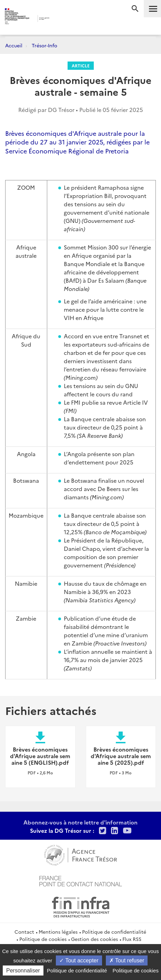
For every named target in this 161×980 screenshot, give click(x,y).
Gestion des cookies (94, 939)
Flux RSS (132, 939)
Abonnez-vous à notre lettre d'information (80, 822)
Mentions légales (58, 932)
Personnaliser (23, 970)
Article (81, 65)
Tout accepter (79, 960)
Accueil (14, 45)
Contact (24, 932)
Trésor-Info (44, 45)
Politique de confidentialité (114, 932)
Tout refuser (127, 960)
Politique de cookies (43, 939)
